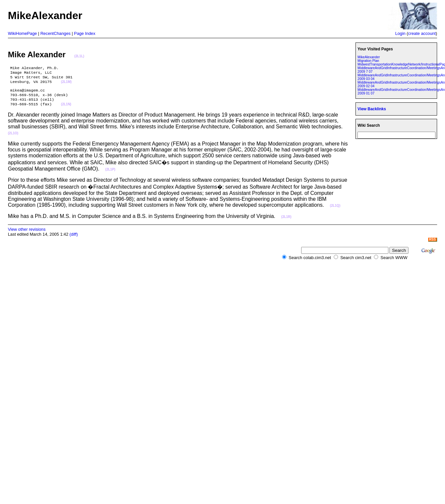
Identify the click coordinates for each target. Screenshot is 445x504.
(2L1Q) (335, 211)
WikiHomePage (22, 33)
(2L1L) (79, 56)
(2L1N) (66, 110)
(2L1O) (13, 138)
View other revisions (27, 235)
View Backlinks (372, 109)
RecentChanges (56, 33)
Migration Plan (368, 61)
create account (422, 33)
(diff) (74, 239)
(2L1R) (286, 222)
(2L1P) (110, 175)
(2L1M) (66, 85)
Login (400, 33)
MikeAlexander (369, 57)
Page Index (85, 33)
